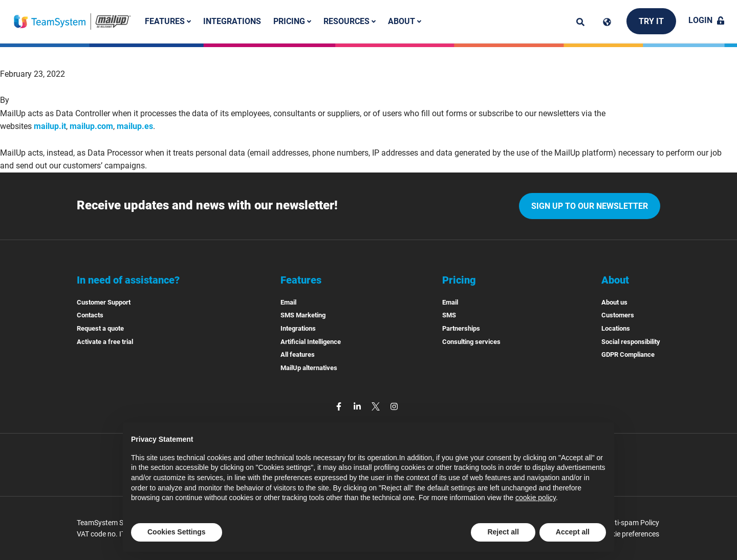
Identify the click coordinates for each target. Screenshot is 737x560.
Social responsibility (631, 342)
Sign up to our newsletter (590, 206)
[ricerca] (580, 22)
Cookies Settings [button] (177, 532)
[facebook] (340, 406)
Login (707, 20)
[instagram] (394, 406)
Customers (618, 315)
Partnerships (461, 328)
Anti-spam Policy (633, 523)
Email (288, 302)
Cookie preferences (629, 534)
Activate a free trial (105, 342)
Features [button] (168, 21)
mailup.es (135, 126)
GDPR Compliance (628, 354)
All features (298, 354)
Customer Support (104, 302)
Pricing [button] (292, 21)
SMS (449, 315)
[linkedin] (358, 406)
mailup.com (91, 126)
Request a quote (100, 328)
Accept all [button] (573, 532)
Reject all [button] (503, 532)
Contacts (90, 315)
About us (614, 302)
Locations (616, 328)
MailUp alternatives (309, 368)
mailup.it (50, 126)
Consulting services (471, 342)
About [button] (405, 21)
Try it (651, 21)
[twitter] (377, 406)
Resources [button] (350, 21)
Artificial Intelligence (311, 342)
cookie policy (536, 498)
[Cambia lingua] (607, 22)
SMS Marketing (303, 315)
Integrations (232, 21)
